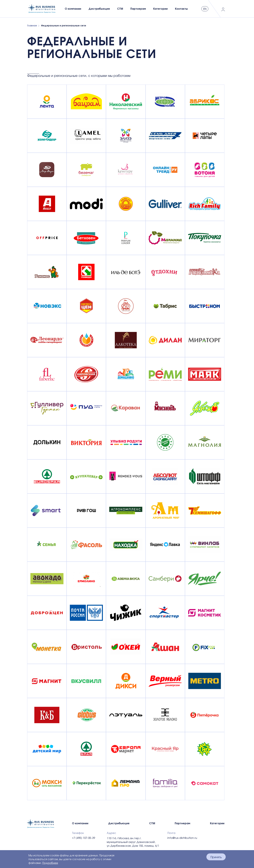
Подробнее (50, 863)
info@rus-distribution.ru (182, 838)
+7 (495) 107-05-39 (83, 838)
